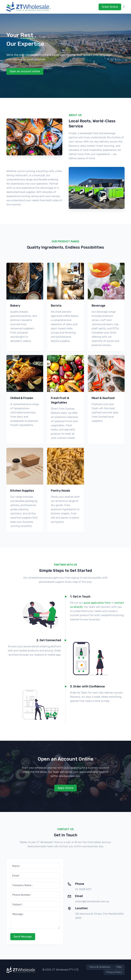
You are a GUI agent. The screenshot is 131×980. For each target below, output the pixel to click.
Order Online (110, 7)
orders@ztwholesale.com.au (92, 901)
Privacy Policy (114, 972)
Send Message (23, 937)
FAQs (119, 967)
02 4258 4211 (83, 889)
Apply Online (66, 788)
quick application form (97, 603)
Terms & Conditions (100, 967)
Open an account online (25, 71)
